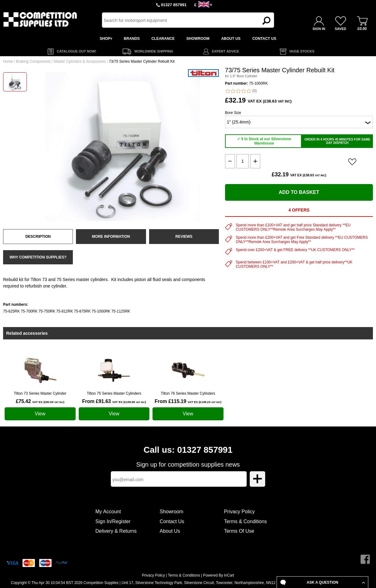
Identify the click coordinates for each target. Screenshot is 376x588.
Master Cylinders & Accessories (80, 61)
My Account (108, 512)
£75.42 (40, 401)
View (40, 414)
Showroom (171, 512)
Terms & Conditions (246, 521)
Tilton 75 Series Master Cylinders (114, 393)
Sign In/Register (113, 521)
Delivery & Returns (116, 531)
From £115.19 (188, 401)
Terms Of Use (239, 531)
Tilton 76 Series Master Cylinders (188, 393)
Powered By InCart (219, 575)
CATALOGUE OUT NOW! (77, 51)
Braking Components (33, 61)
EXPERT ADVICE (226, 51)
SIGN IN (319, 29)
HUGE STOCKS (302, 51)
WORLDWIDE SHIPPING (154, 51)
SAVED (340, 29)
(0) (241, 91)
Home (8, 61)
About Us (170, 531)
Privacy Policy (240, 512)
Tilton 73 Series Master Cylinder (40, 393)
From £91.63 (114, 401)
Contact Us (172, 521)
